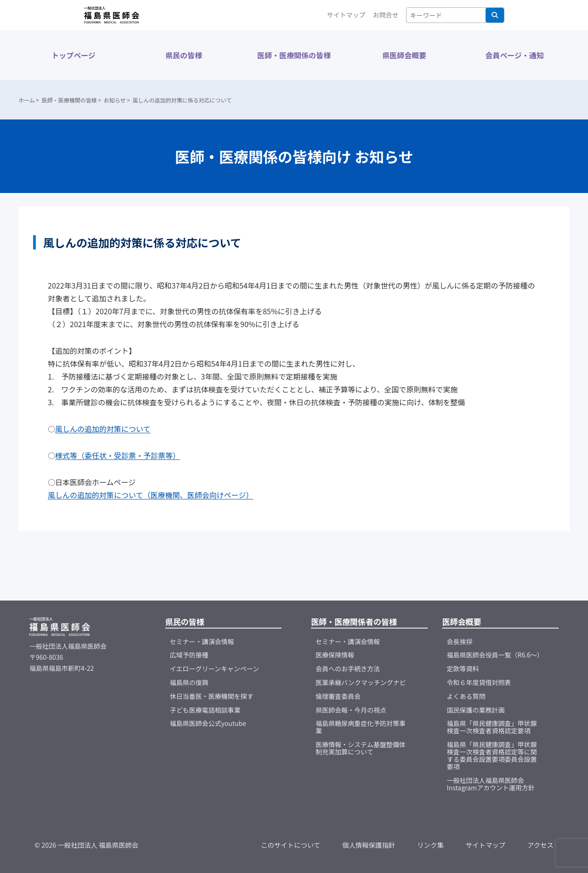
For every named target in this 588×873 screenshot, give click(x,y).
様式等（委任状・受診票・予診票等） (118, 455)
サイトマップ (346, 15)
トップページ (73, 55)
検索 (495, 15)
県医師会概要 (404, 55)
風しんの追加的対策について (103, 429)
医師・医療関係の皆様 (294, 55)
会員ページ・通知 (514, 55)
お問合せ (386, 15)
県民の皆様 (184, 55)
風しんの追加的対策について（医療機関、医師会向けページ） (150, 495)
